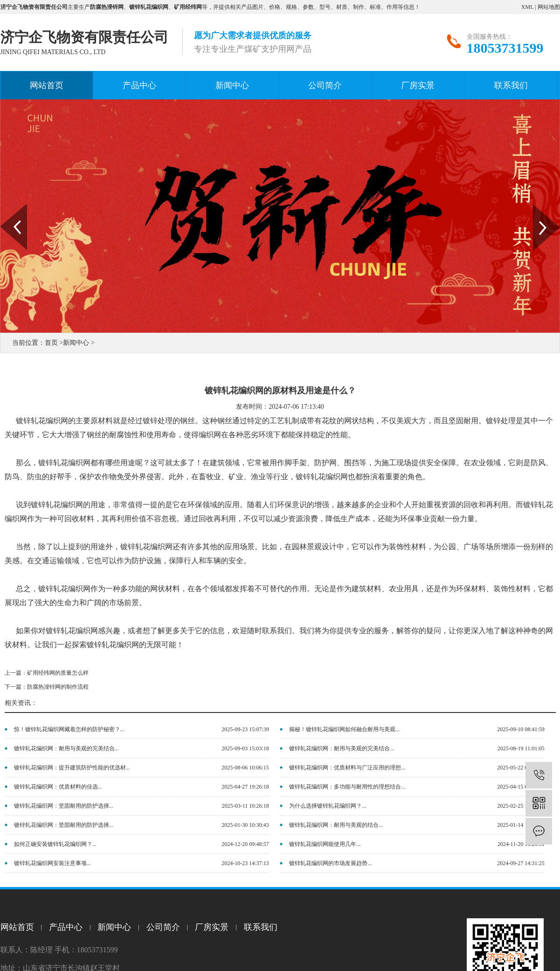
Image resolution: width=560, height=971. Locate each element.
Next (538, 208)
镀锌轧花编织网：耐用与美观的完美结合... (66, 748)
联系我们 (511, 85)
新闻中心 (232, 85)
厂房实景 (418, 85)
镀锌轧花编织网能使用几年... (325, 844)
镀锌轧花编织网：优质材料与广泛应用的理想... (347, 768)
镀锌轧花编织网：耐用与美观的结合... (336, 825)
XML (527, 7)
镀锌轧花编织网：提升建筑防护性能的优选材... (72, 768)
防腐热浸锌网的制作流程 (58, 687)
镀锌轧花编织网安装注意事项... (52, 863)
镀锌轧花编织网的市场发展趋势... (330, 863)
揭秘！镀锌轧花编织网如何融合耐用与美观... (344, 729)
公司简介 (325, 85)
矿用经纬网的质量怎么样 (58, 673)
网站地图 (549, 7)
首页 (51, 343)
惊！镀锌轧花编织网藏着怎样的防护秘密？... (69, 729)
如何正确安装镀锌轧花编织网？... (55, 844)
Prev (5, 208)
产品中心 (139, 85)
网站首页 (47, 85)
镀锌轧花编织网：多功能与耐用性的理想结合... (347, 787)
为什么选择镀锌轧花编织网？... (328, 806)
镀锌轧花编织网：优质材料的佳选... (58, 787)
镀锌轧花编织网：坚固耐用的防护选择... (64, 806)
